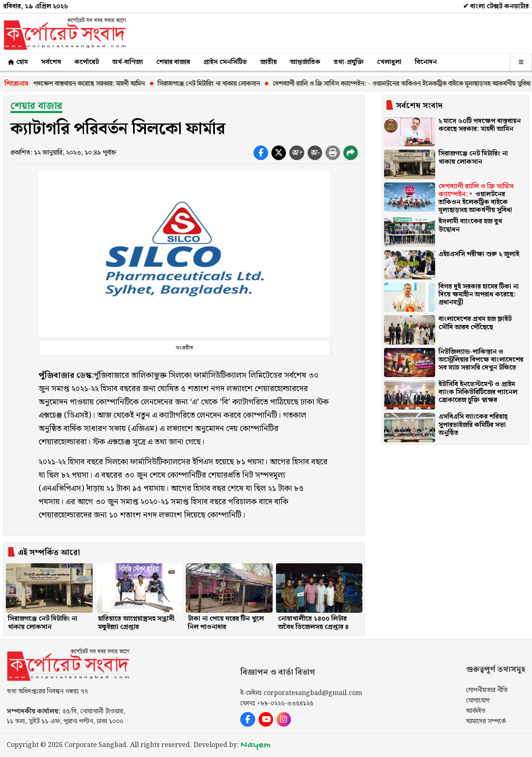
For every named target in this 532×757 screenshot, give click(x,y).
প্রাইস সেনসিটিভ (225, 62)
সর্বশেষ (51, 62)
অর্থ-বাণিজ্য (128, 62)
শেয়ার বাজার (173, 62)
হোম (17, 62)
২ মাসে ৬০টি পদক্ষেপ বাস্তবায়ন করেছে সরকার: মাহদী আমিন (82, 84)
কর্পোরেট (87, 62)
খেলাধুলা (389, 62)
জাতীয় (268, 62)
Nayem (256, 745)
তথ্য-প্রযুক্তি (349, 62)
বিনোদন (426, 62)
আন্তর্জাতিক (305, 62)
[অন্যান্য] (521, 62)
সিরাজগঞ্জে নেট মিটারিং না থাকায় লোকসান (218, 84)
